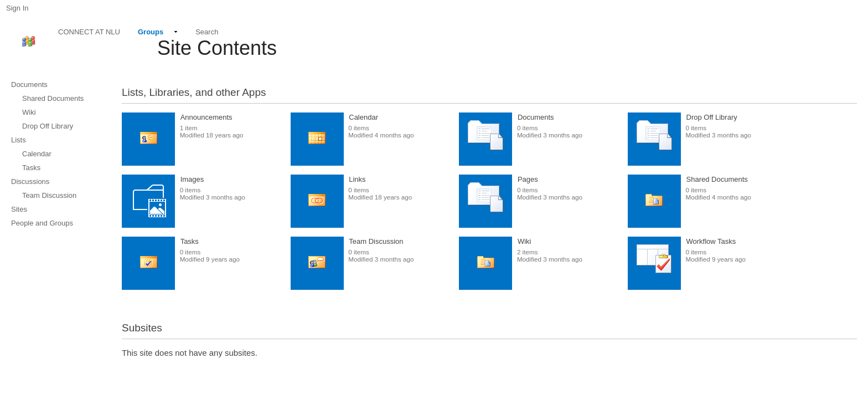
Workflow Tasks (711, 241)
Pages (528, 179)
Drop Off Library (712, 117)
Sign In (17, 8)
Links (357, 179)
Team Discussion (376, 241)
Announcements (206, 117)
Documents (536, 117)
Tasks (190, 241)
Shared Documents (717, 179)
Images (192, 179)
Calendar (363, 117)
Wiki (525, 241)
